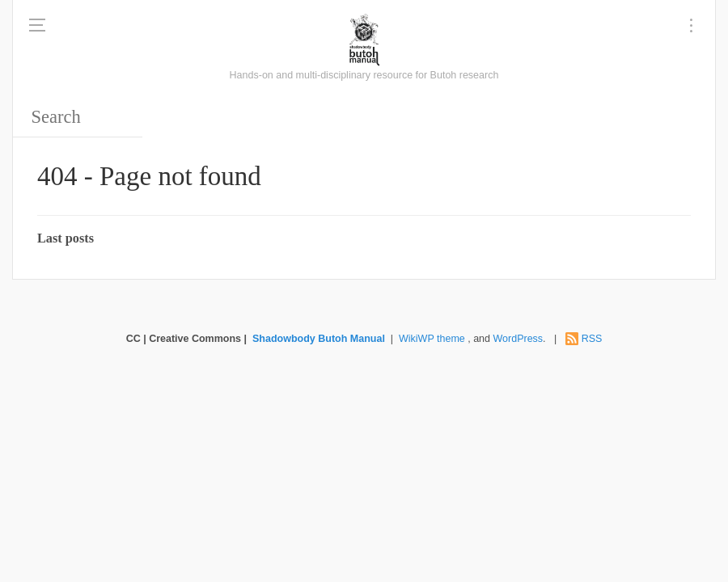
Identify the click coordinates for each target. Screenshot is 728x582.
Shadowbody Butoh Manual (319, 339)
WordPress (518, 339)
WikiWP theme (432, 339)
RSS (592, 339)
